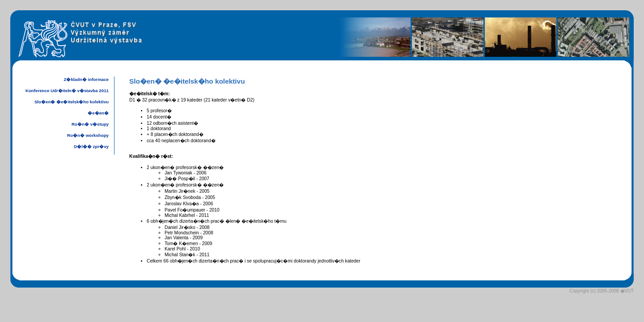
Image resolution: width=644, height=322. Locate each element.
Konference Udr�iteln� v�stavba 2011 (67, 91)
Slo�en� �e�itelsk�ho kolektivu (72, 102)
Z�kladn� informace (86, 79)
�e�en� (98, 113)
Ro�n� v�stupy (90, 124)
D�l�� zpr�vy (91, 146)
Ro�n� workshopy (88, 135)
